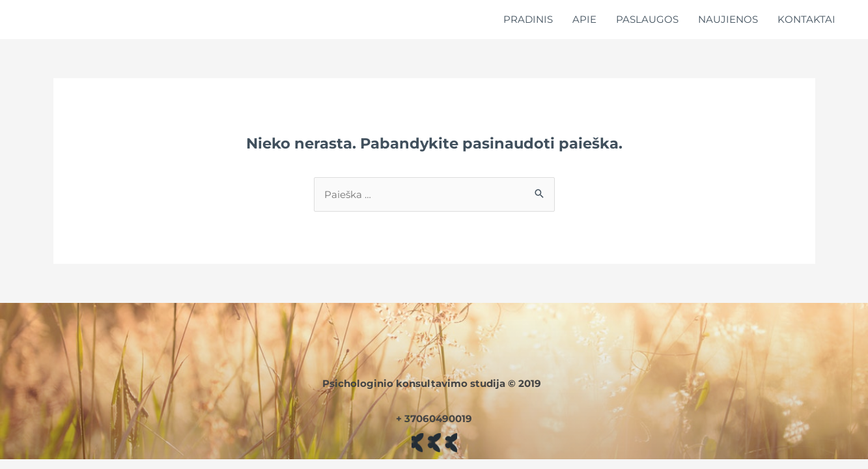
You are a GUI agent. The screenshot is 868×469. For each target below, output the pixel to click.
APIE (584, 19)
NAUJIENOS (728, 19)
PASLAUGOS (647, 19)
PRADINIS (528, 19)
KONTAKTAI (806, 19)
